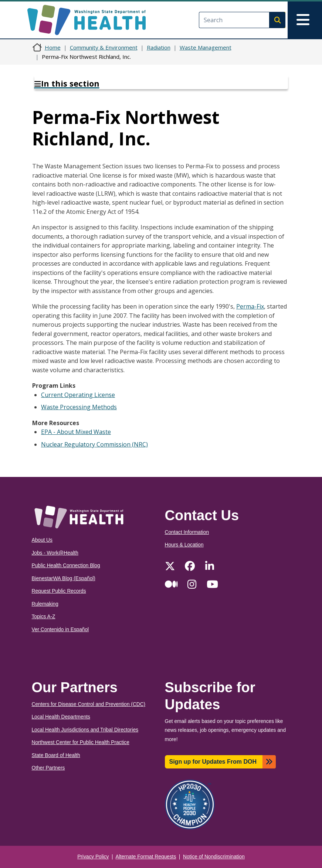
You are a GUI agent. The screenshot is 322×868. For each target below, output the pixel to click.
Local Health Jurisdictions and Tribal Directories (85, 730)
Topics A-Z (44, 617)
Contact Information (187, 532)
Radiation (159, 47)
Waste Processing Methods (79, 407)
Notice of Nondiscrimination (214, 857)
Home (53, 47)
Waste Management (206, 47)
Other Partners (48, 768)
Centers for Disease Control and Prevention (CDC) (89, 704)
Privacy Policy (93, 857)
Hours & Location (184, 545)
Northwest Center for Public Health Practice (81, 742)
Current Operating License (78, 395)
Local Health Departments (61, 717)
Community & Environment (104, 47)
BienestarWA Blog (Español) (64, 578)
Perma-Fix (250, 306)
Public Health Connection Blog (66, 566)
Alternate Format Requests (146, 857)
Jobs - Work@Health (55, 553)
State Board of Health (56, 755)
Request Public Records (59, 591)
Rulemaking (45, 604)
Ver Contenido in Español (60, 630)
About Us (42, 540)
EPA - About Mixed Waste (76, 432)
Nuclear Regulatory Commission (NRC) (94, 444)
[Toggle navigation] (305, 20)
